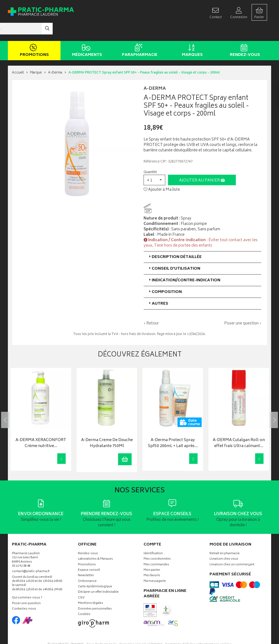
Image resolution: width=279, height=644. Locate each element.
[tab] (202, 241)
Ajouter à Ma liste (162, 174)
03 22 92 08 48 (21, 550)
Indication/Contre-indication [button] (184, 264)
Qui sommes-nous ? (27, 582)
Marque (36, 57)
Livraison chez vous (224, 543)
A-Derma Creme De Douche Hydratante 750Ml (107, 427)
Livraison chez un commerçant (232, 549)
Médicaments (86, 35)
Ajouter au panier (202, 164)
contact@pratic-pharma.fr (31, 556)
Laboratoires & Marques (95, 543)
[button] (154, 164)
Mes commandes (156, 549)
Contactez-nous (24, 593)
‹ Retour (151, 307)
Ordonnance (87, 565)
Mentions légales (91, 587)
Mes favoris (152, 560)
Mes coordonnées (157, 543)
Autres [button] (158, 287)
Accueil (18, 57)
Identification (153, 538)
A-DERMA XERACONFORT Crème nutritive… (41, 427)
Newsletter (86, 560)
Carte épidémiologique (95, 571)
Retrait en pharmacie (225, 538)
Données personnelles (95, 593)
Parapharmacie (139, 35)
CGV (81, 582)
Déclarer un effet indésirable (98, 576)
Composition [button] (165, 276)
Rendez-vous (244, 35)
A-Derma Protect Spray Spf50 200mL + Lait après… (173, 427)
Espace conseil (89, 554)
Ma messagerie (155, 565)
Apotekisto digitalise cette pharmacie (198, 628)
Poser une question (26, 587)
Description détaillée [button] (175, 241)
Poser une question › (243, 307)
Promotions (33, 35)
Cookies (84, 599)
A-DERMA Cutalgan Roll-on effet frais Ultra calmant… (239, 427)
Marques (191, 35)
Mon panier (152, 554)
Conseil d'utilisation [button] (174, 252)
